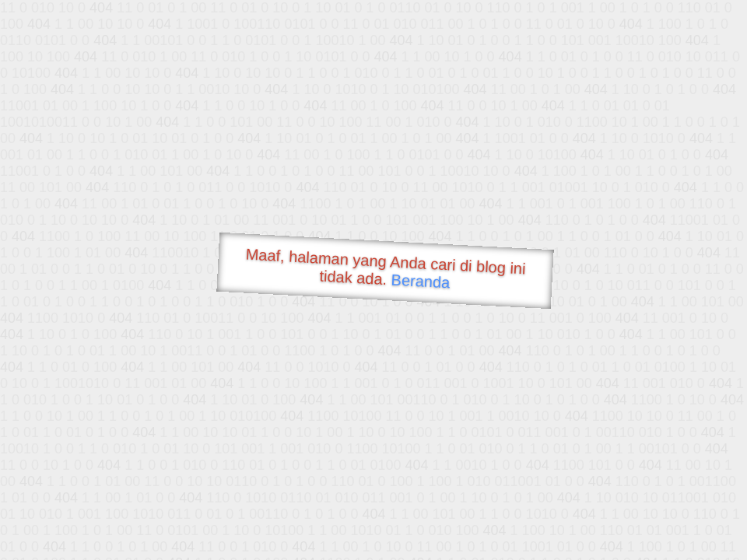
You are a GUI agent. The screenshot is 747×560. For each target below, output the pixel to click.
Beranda (421, 281)
